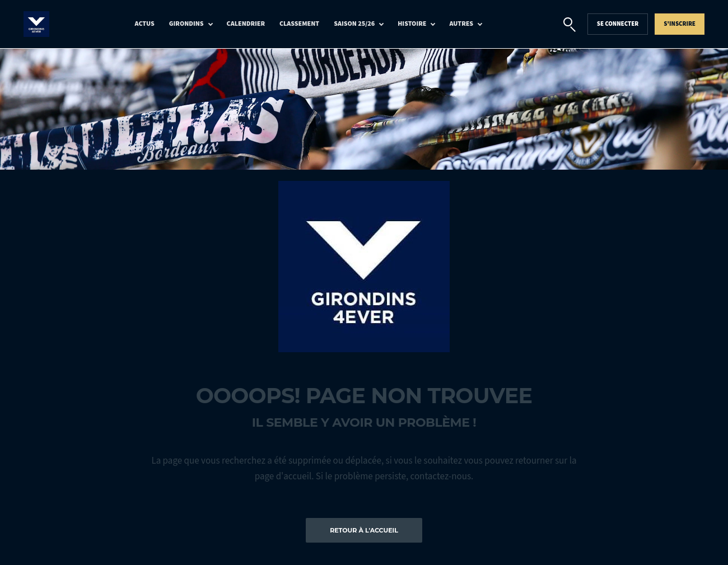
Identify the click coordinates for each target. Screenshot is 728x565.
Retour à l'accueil (364, 530)
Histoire (412, 24)
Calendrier (246, 24)
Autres (461, 24)
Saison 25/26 (354, 24)
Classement (299, 24)
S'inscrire (680, 24)
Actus (145, 24)
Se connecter (618, 24)
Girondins (186, 24)
